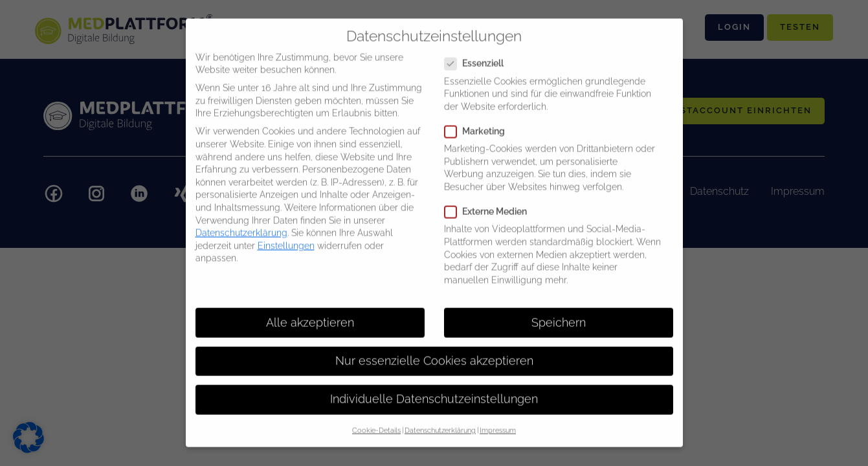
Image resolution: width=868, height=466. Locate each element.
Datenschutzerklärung (241, 223)
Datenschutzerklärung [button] (440, 420)
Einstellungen (286, 236)
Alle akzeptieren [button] (310, 312)
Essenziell (478, 53)
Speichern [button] (559, 312)
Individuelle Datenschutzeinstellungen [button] (434, 389)
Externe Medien (490, 202)
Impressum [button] (498, 420)
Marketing (479, 121)
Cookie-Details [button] (376, 420)
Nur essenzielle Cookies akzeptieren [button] (434, 351)
